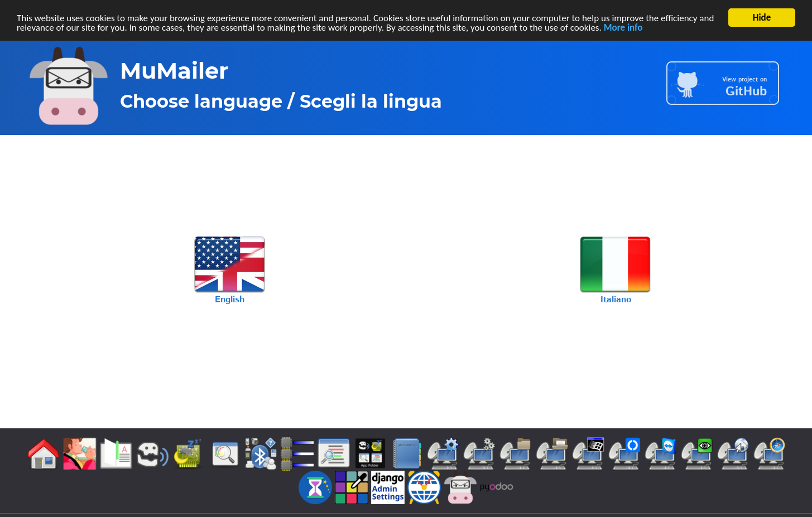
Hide (762, 18)
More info (623, 27)
